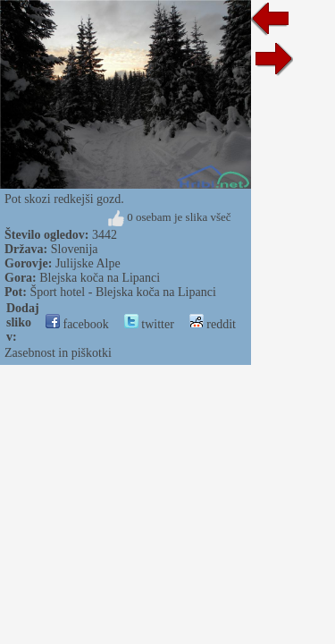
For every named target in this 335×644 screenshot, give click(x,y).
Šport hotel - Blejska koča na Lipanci (122, 292)
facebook (77, 324)
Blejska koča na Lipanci (100, 278)
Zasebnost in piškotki (58, 353)
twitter (149, 324)
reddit (213, 324)
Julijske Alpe (88, 263)
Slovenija (75, 249)
